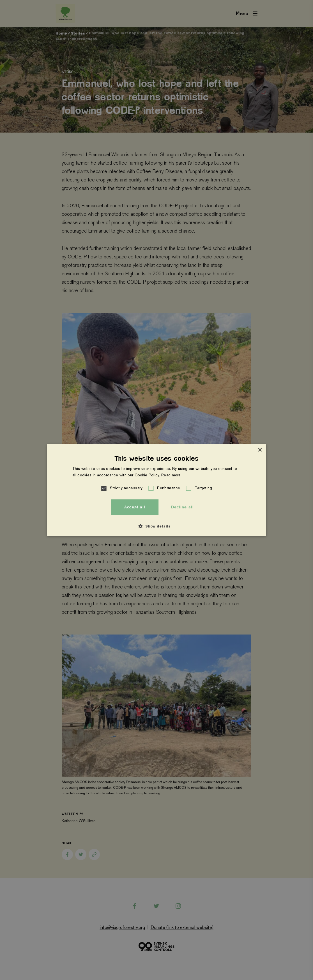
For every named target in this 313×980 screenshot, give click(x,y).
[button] (104, 488)
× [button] (260, 450)
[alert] (156, 490)
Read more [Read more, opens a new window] (171, 475)
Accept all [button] (135, 507)
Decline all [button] (182, 507)
